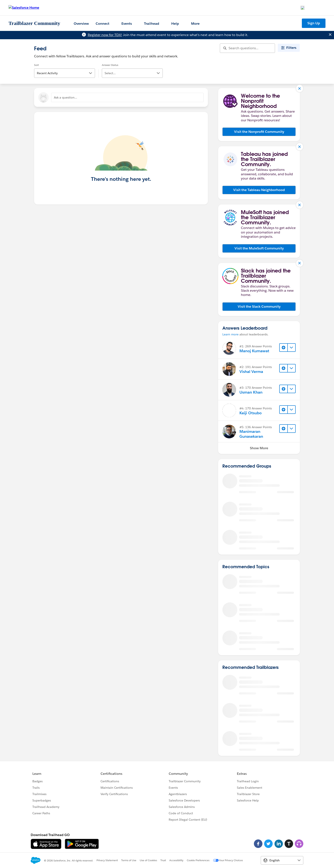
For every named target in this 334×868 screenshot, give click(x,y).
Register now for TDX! (105, 35)
